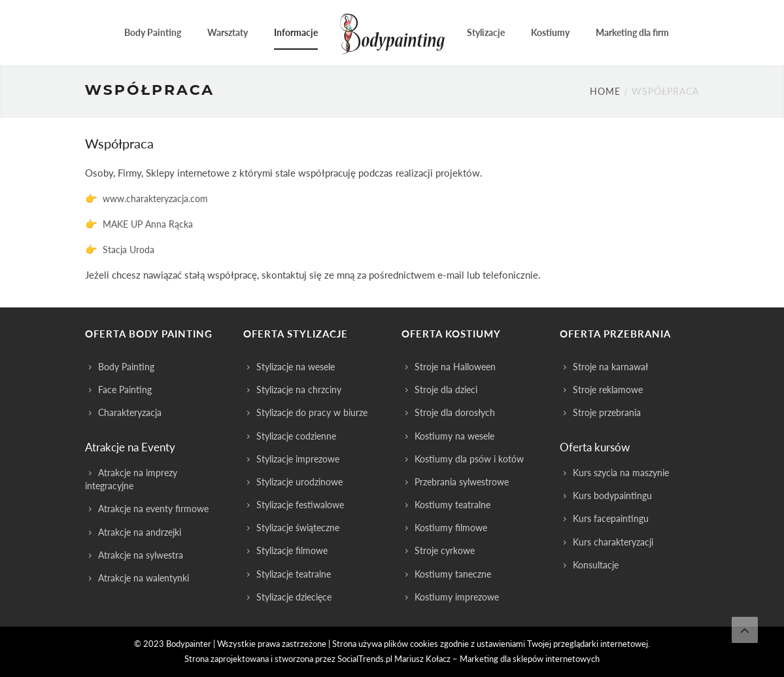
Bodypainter (189, 644)
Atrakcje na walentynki (144, 578)
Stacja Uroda (128, 250)
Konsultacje (596, 565)
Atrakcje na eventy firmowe (153, 509)
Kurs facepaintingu (611, 518)
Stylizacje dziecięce (294, 597)
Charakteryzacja (130, 412)
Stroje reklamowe (608, 390)
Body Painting (126, 367)
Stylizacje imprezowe (298, 459)
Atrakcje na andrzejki (140, 532)
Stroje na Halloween (455, 367)
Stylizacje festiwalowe (300, 505)
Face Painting (125, 390)
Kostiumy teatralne (452, 505)
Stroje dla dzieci (446, 390)
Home (605, 91)
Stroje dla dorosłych (455, 412)
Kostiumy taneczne (453, 574)
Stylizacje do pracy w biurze (312, 412)
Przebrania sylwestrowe (462, 482)
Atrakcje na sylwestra (141, 555)
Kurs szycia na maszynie (621, 473)
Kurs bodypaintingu (612, 495)
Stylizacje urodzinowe (299, 482)
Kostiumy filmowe (451, 528)
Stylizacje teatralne (294, 574)
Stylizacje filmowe (292, 550)
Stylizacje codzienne (296, 436)
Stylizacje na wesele (296, 367)
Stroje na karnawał (610, 367)
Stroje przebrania (607, 412)
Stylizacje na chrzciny (299, 390)
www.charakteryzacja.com (155, 199)
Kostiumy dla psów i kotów (469, 459)
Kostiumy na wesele (454, 436)
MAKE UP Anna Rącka (148, 224)
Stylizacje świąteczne (298, 528)
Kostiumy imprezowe (457, 597)
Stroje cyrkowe (445, 550)
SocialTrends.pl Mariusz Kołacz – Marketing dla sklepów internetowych (469, 659)
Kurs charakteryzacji (613, 542)
